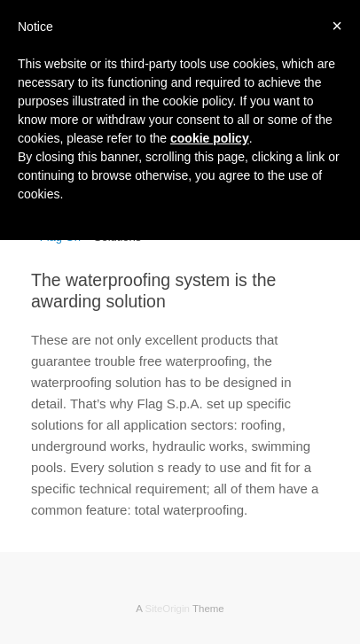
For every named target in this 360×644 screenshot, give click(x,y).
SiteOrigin (167, 609)
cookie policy (210, 138)
